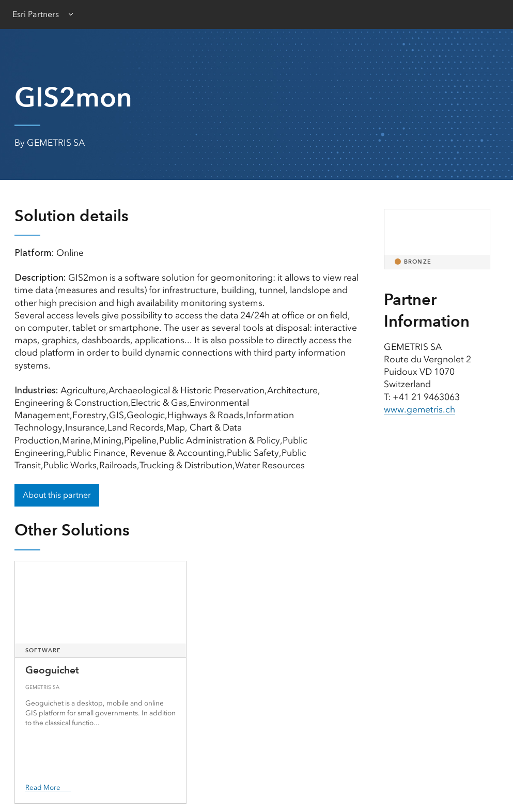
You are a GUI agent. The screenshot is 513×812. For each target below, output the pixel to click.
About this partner (57, 495)
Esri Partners (36, 14)
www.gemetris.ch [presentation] (420, 409)
